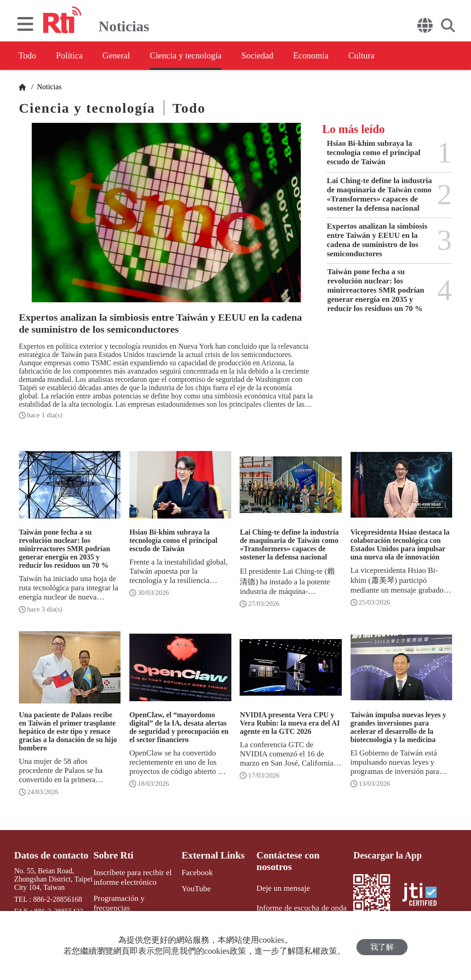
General (126, 56)
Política (74, 56)
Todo (28, 56)
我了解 (382, 946)
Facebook (196, 872)
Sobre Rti (112, 855)
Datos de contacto (49, 855)
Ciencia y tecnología (201, 56)
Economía (337, 56)
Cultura (393, 56)
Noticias (48, 87)
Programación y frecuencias (135, 896)
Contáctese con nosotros (304, 855)
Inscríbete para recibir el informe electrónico (129, 876)
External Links (211, 855)
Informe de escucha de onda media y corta (298, 899)
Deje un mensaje (281, 875)
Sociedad (279, 56)
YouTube (195, 887)
